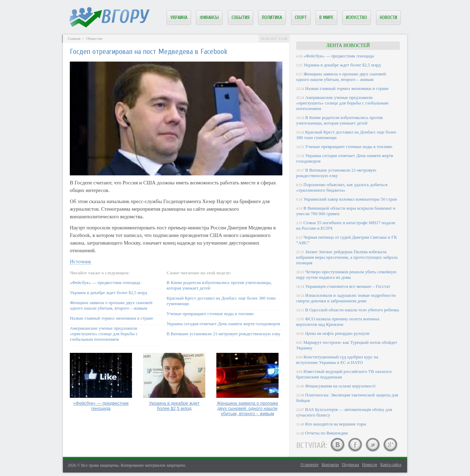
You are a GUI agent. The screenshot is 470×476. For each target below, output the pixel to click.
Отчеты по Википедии (327, 433)
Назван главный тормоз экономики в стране (111, 318)
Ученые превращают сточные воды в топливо (210, 314)
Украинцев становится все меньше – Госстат (348, 286)
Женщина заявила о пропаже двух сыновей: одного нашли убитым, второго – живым (111, 305)
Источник (81, 262)
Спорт (301, 17)
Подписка (350, 465)
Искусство (356, 17)
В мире (326, 17)
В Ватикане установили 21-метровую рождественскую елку (224, 334)
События (241, 17)
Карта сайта (391, 465)
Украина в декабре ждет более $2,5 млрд (109, 292)
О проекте (310, 465)
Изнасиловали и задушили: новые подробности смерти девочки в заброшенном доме (346, 298)
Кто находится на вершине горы (336, 424)
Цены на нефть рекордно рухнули (337, 333)
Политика (272, 17)
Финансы (209, 17)
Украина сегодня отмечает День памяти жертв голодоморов (223, 324)
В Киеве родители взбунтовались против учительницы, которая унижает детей (339, 120)
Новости (388, 17)
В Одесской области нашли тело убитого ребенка (352, 310)
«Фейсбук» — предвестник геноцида (105, 282)
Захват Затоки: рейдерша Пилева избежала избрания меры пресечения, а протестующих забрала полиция (347, 257)
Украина (179, 17)
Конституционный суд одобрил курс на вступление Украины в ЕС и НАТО (337, 360)
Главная (74, 38)
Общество (94, 38)
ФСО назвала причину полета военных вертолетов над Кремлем (338, 322)
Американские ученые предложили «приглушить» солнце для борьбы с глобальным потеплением (104, 334)
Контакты (330, 465)
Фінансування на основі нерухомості (340, 386)
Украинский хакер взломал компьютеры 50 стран (350, 199)
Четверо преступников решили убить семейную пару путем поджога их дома (346, 274)
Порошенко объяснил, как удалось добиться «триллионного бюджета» (342, 187)
